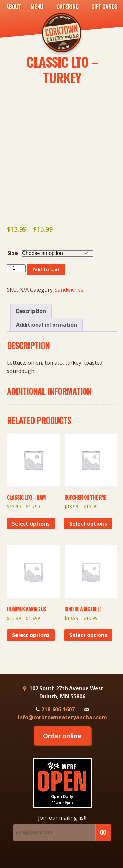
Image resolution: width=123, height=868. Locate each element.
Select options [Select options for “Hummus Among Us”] (31, 635)
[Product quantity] (16, 268)
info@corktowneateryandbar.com (62, 714)
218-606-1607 (54, 709)
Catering (68, 7)
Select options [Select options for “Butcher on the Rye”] (88, 524)
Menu (37, 7)
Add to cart (46, 270)
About (14, 7)
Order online (62, 736)
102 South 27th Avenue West (62, 692)
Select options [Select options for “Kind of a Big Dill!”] (88, 635)
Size (13, 253)
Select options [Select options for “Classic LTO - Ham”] (31, 524)
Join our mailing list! (62, 818)
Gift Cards (104, 7)
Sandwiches (69, 290)
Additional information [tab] (46, 325)
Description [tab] (31, 311)
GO (103, 832)
